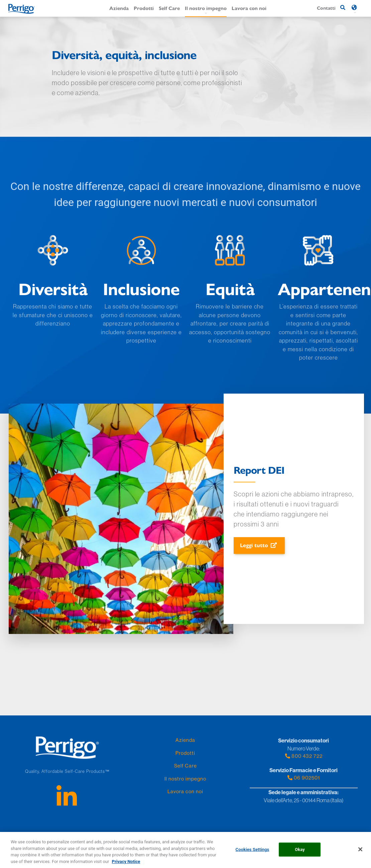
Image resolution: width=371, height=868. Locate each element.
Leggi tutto (254, 545)
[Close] (360, 852)
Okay (300, 852)
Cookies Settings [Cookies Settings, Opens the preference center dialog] (253, 852)
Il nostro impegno (206, 8)
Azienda (119, 8)
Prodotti (144, 8)
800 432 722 (304, 756)
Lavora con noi (249, 8)
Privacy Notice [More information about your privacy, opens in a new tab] (126, 864)
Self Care (169, 8)
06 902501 (303, 778)
